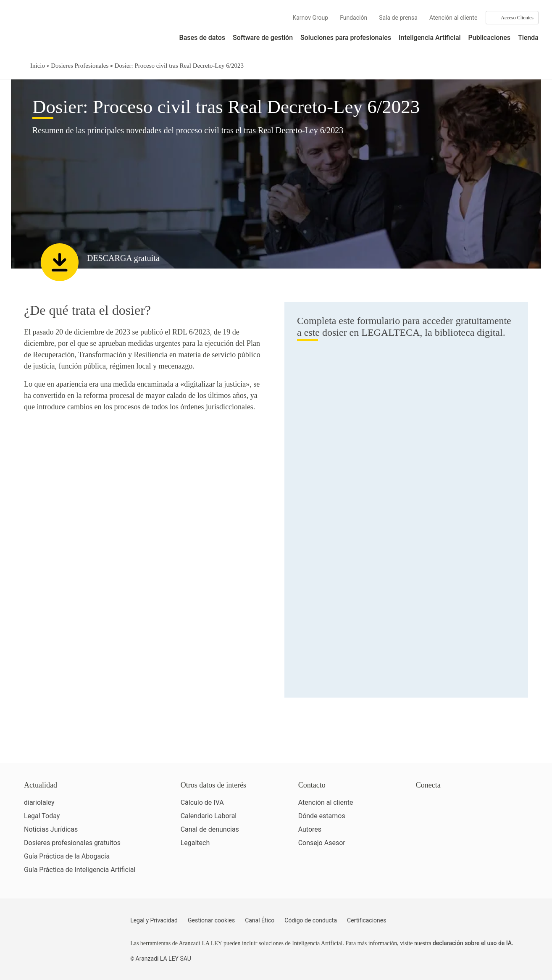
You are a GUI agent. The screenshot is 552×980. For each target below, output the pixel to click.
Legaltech (195, 843)
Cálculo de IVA (202, 802)
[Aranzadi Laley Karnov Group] (42, 31)
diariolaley (39, 802)
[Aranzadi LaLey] (57, 925)
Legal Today (42, 816)
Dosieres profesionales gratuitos (72, 843)
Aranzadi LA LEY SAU (163, 959)
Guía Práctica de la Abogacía (67, 856)
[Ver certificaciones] (455, 839)
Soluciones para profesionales (346, 38)
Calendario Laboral (209, 816)
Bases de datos (202, 38)
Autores (310, 829)
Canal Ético (260, 920)
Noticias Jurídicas (51, 829)
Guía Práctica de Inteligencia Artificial (80, 870)
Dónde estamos (322, 816)
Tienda (528, 38)
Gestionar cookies (211, 920)
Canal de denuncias (210, 829)
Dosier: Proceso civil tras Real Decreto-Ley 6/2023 (179, 66)
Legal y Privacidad (154, 920)
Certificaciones (367, 920)
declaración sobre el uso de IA (472, 943)
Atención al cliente (453, 18)
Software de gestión (263, 38)
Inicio (38, 66)
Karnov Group (310, 18)
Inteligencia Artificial (430, 38)
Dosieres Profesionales (80, 66)
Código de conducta (311, 920)
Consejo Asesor (322, 843)
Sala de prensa (398, 18)
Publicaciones (489, 38)
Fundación (354, 18)
